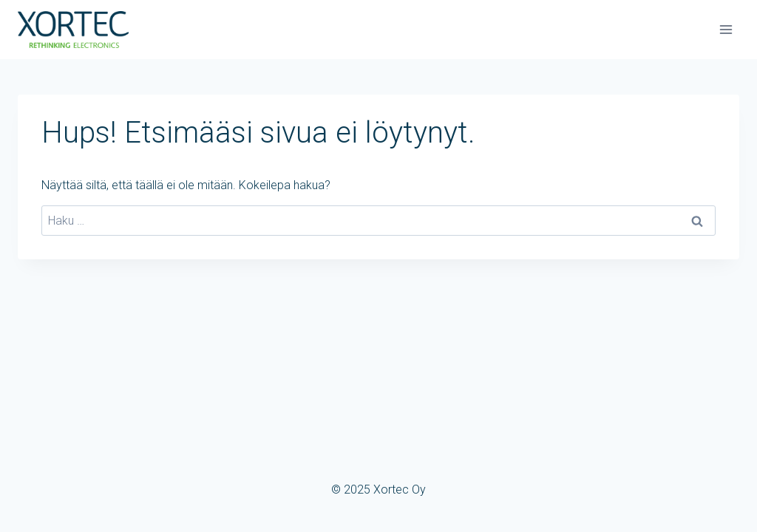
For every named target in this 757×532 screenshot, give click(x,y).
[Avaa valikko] (726, 29)
